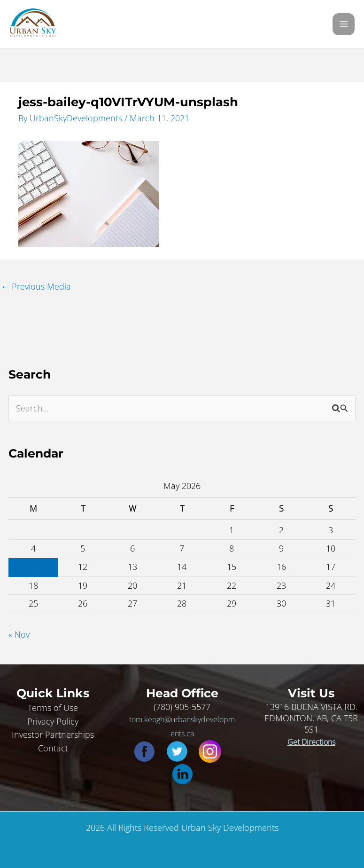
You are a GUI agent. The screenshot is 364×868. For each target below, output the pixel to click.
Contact (53, 748)
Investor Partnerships (53, 734)
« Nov (19, 634)
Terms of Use (53, 708)
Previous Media (36, 286)
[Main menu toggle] (344, 24)
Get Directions (311, 742)
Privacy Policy (53, 721)
